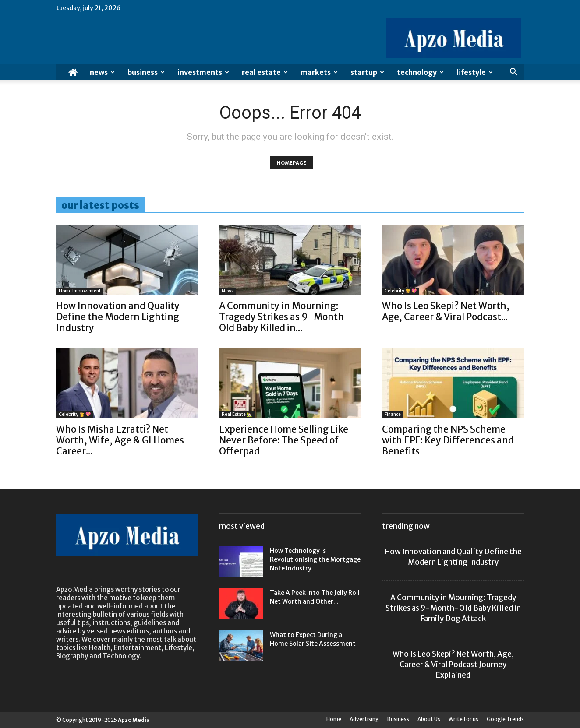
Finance (393, 414)
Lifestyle (475, 72)
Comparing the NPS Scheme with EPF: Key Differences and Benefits (448, 440)
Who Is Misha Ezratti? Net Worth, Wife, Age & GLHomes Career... (120, 440)
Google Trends (505, 719)
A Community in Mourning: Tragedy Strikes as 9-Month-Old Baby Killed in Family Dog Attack (453, 608)
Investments (203, 72)
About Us (429, 719)
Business (146, 72)
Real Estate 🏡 (237, 414)
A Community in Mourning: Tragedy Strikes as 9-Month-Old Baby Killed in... (284, 317)
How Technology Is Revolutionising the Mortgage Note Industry (315, 559)
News (102, 72)
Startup (367, 72)
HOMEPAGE (292, 163)
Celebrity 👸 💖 (401, 291)
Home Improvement (80, 291)
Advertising (364, 719)
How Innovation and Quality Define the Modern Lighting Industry (118, 317)
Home (334, 719)
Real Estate (265, 72)
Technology (420, 72)
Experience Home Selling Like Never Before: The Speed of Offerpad (284, 440)
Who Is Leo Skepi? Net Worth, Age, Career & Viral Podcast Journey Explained (453, 665)
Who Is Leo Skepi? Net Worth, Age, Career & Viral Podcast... (446, 311)
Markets (319, 72)
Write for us (463, 719)
